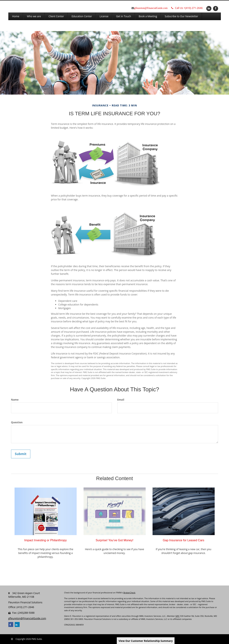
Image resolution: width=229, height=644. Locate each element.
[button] (34, 16)
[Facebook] (215, 8)
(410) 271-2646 (187, 8)
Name (15, 400)
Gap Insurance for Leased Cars (183, 540)
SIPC (178, 616)
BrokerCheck (129, 593)
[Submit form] (21, 454)
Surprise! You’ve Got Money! (114, 540)
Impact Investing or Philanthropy (46, 540)
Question (17, 422)
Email (121, 400)
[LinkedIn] (208, 8)
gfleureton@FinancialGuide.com (151, 8)
